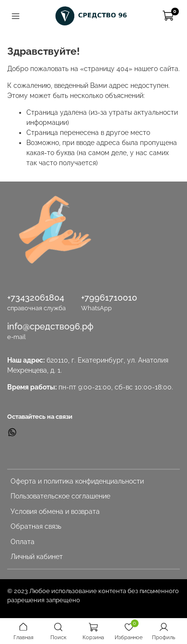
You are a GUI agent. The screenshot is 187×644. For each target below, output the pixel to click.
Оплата (23, 542)
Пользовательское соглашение (60, 496)
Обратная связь (36, 526)
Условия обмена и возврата (55, 511)
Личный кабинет (37, 557)
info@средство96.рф (50, 326)
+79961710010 (109, 298)
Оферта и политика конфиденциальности (77, 481)
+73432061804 (36, 298)
